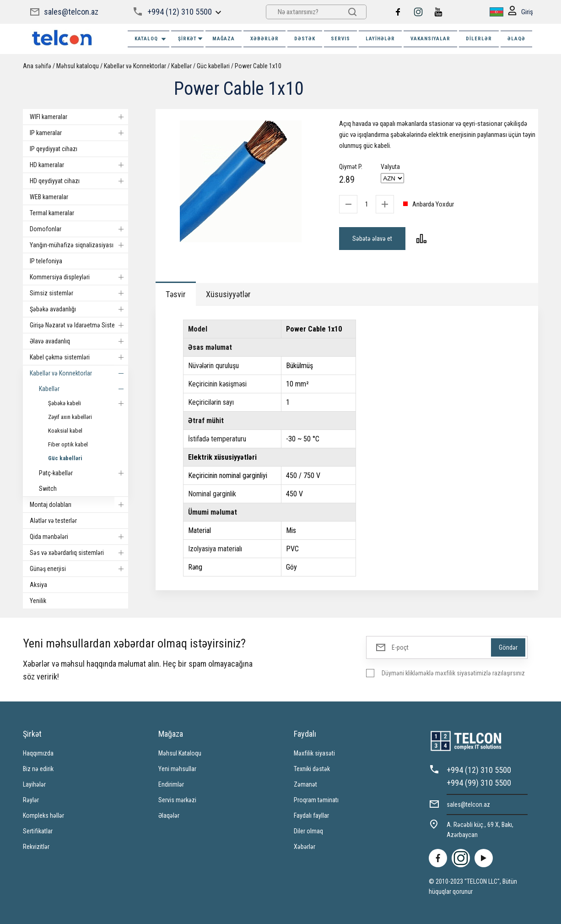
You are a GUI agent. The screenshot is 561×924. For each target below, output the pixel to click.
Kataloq (151, 39)
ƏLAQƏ (516, 39)
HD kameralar (79, 165)
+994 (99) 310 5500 (479, 783)
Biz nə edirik (38, 769)
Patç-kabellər (84, 473)
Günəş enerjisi (79, 569)
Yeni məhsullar (177, 769)
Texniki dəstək (312, 769)
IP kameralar (79, 133)
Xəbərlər (305, 847)
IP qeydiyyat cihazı (54, 149)
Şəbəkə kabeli (88, 403)
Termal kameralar (52, 213)
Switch (48, 489)
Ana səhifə (37, 66)
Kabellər (181, 66)
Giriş (521, 12)
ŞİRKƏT (191, 39)
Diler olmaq (308, 831)
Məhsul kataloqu (78, 66)
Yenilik (38, 601)
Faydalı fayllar (311, 815)
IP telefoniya (46, 261)
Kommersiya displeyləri (79, 277)
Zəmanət (305, 784)
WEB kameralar (49, 197)
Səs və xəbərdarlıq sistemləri (79, 553)
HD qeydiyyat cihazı (79, 181)
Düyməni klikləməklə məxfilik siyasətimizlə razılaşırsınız (453, 673)
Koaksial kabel (65, 431)
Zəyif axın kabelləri (70, 417)
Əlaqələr (169, 815)
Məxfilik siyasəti (314, 753)
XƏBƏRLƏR (264, 39)
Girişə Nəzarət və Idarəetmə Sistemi (79, 325)
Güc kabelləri (213, 66)
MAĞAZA (224, 39)
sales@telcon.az (71, 12)
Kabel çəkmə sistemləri (79, 357)
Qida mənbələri (79, 537)
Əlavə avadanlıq (79, 341)
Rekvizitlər (36, 847)
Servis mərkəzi (177, 800)
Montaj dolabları (79, 505)
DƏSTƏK (305, 39)
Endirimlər (171, 784)
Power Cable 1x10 (258, 66)
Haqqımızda (38, 753)
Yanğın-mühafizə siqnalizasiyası (79, 245)
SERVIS (340, 39)
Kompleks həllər (43, 815)
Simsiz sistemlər (79, 293)
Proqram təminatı (316, 800)
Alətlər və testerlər (53, 521)
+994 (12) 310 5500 (180, 12)
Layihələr (380, 39)
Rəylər (31, 800)
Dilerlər (479, 39)
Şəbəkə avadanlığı (79, 309)
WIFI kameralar (79, 117)
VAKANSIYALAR (430, 39)
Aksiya (38, 585)
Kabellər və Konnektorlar (135, 66)
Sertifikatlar (38, 831)
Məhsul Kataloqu (180, 753)
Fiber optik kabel (68, 444)
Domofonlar (79, 229)
